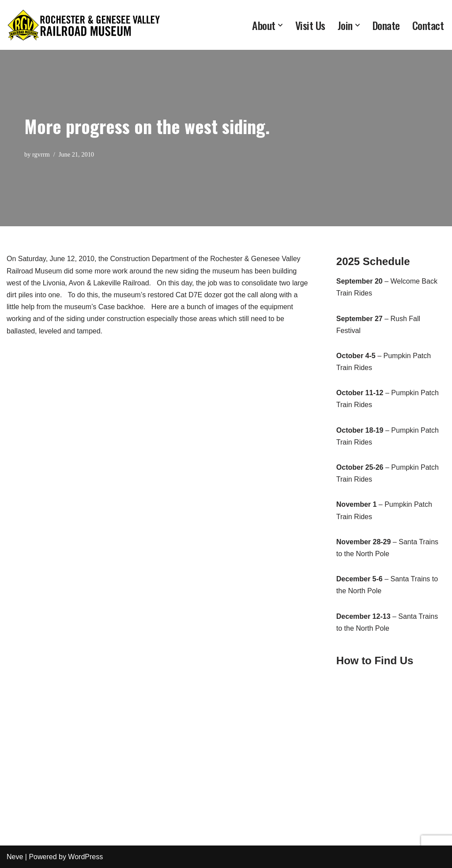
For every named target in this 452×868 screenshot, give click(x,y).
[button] (280, 25)
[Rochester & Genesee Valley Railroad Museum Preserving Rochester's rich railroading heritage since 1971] (84, 25)
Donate (386, 25)
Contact (428, 25)
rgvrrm (41, 154)
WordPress (85, 857)
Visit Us (310, 25)
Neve (15, 857)
